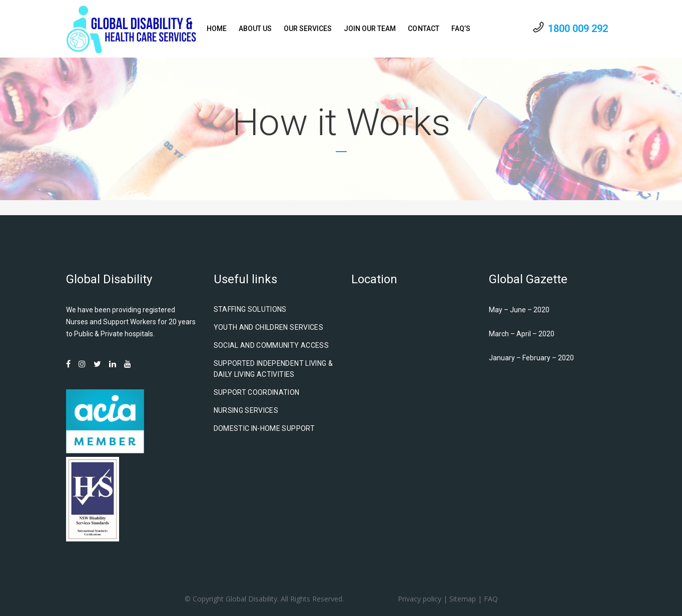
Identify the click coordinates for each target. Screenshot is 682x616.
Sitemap (463, 599)
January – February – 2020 (531, 358)
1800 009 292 (578, 29)
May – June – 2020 (519, 310)
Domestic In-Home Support (264, 428)
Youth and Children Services (268, 327)
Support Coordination (257, 392)
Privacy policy (420, 599)
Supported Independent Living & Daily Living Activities (273, 369)
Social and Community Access (271, 345)
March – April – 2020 (522, 334)
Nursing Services (246, 410)
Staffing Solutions (250, 309)
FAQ (491, 599)
